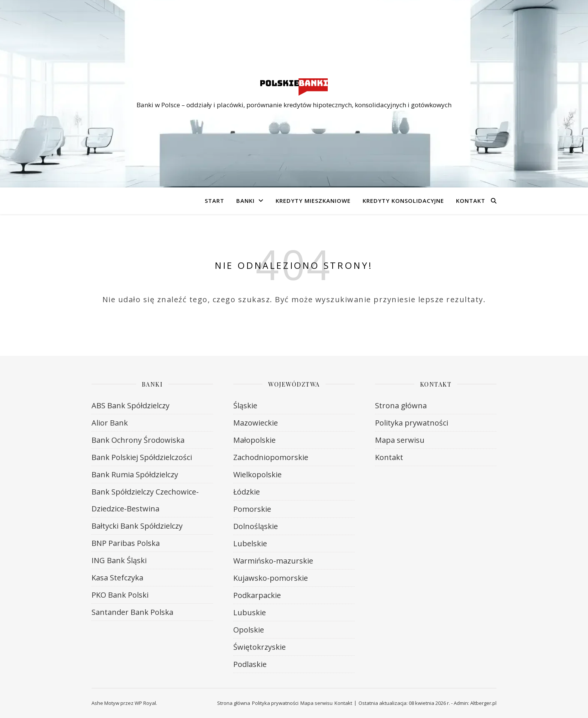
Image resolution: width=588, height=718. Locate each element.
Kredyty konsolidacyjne (403, 201)
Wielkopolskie (257, 474)
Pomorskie (252, 509)
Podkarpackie (257, 595)
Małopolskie (254, 440)
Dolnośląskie (256, 526)
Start (214, 201)
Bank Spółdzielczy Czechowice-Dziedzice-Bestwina (145, 500)
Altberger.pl (483, 703)
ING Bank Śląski (119, 560)
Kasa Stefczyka (117, 578)
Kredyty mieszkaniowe (313, 201)
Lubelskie (250, 543)
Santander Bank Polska (132, 612)
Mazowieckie (256, 423)
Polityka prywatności (412, 423)
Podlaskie (250, 664)
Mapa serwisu (400, 440)
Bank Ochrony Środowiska (138, 440)
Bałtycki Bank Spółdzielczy (137, 526)
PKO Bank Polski (120, 595)
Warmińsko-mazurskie (273, 561)
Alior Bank (110, 423)
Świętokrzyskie (259, 647)
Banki (245, 201)
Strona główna (401, 405)
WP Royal (145, 703)
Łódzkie (247, 492)
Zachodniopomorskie (271, 457)
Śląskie (245, 405)
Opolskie (249, 630)
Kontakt (471, 201)
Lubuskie (250, 612)
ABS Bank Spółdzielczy (130, 405)
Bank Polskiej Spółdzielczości (142, 457)
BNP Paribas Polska (126, 543)
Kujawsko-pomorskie (271, 578)
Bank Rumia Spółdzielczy (135, 474)
